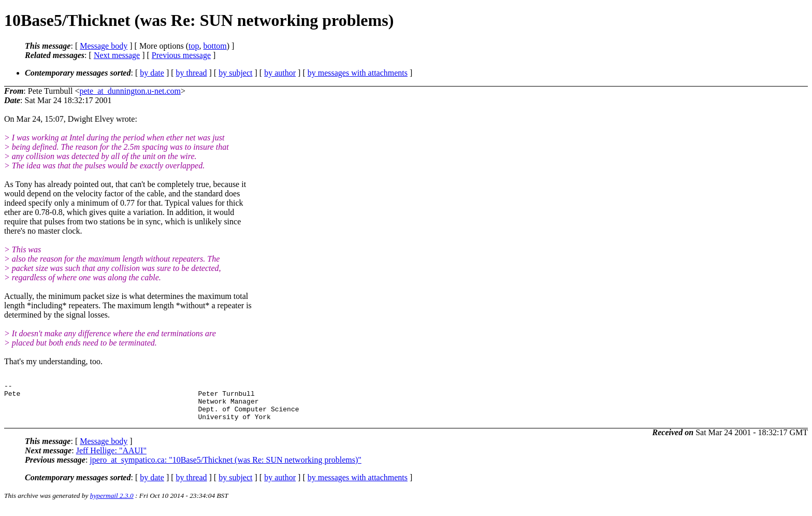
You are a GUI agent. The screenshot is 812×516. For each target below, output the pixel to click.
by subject (235, 73)
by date (152, 73)
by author (280, 73)
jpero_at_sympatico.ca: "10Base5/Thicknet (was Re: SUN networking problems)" (226, 468)
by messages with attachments (358, 73)
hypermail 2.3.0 (112, 503)
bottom (215, 46)
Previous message (181, 55)
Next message (117, 55)
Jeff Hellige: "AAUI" (111, 458)
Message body (104, 46)
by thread (192, 73)
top (194, 46)
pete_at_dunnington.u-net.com (130, 91)
